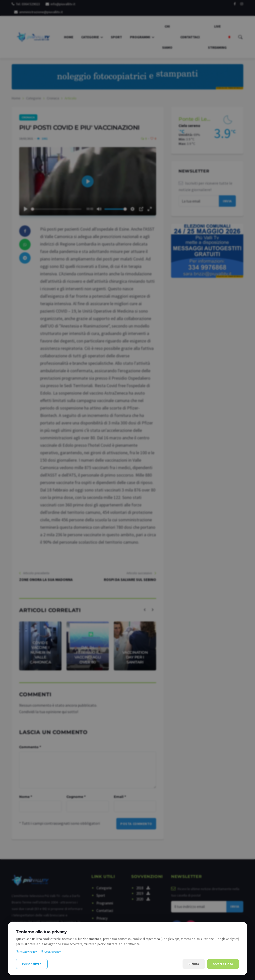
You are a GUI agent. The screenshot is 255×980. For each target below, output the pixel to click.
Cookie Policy (51, 952)
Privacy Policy (26, 952)
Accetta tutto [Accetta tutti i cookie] (223, 964)
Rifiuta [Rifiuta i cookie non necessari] (194, 964)
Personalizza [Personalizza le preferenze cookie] (32, 964)
